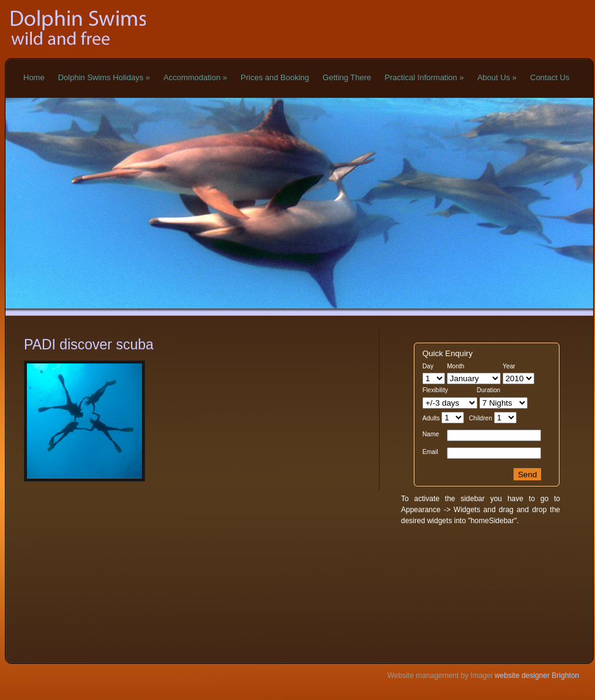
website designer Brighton (536, 676)
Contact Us (550, 77)
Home (34, 77)
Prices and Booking (275, 77)
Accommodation (195, 77)
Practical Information (424, 77)
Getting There (347, 77)
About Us (497, 77)
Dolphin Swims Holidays (104, 77)
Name (431, 434)
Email (430, 452)
